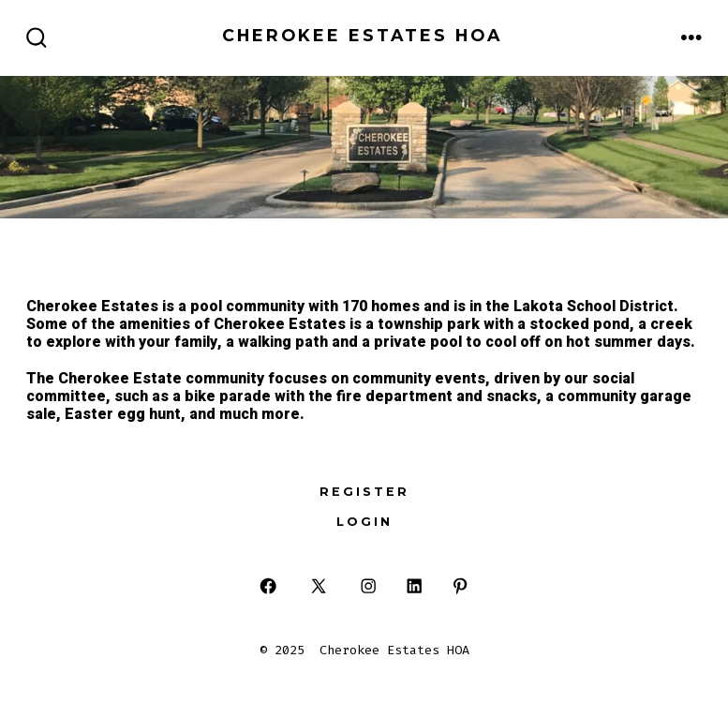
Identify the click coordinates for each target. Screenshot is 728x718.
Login (364, 522)
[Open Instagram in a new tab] (369, 586)
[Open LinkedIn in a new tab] (415, 586)
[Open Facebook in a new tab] (268, 586)
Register (364, 492)
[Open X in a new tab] (319, 586)
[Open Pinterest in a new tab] (460, 586)
